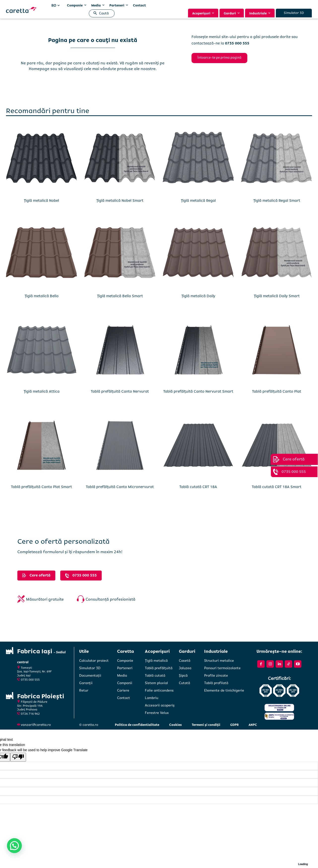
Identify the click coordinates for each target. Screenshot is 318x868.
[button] (100, 13)
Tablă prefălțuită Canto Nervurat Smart (198, 391)
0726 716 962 (30, 714)
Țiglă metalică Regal (198, 201)
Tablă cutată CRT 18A (198, 487)
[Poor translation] (18, 757)
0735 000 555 (30, 680)
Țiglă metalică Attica (42, 391)
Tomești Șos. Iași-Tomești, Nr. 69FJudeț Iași (34, 672)
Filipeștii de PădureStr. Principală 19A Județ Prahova (32, 706)
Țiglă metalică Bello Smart (120, 296)
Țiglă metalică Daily (198, 296)
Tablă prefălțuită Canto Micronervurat (120, 487)
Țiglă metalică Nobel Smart (120, 201)
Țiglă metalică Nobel (41, 201)
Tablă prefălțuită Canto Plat (277, 391)
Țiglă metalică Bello (42, 296)
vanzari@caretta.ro (36, 725)
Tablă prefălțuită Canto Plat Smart (41, 487)
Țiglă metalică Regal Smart (277, 201)
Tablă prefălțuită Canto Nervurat (120, 391)
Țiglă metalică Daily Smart (277, 296)
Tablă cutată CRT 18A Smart (277, 487)
